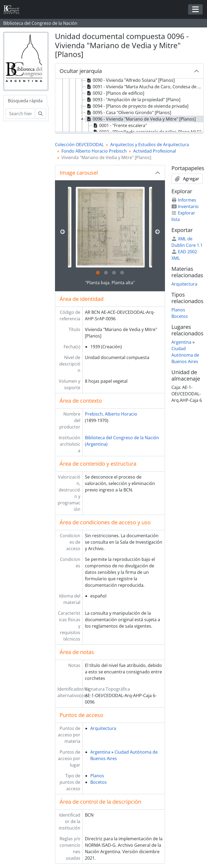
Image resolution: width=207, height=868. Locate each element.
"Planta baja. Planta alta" (110, 283)
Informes (184, 200)
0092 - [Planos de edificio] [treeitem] (115, 93)
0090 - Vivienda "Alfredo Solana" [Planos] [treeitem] (130, 80)
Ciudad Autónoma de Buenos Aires (185, 355)
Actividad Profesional (155, 151)
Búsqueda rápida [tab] (25, 101)
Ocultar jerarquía (81, 71)
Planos (97, 776)
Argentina (100, 752)
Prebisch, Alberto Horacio (111, 414)
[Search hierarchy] (20, 114)
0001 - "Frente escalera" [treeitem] (120, 125)
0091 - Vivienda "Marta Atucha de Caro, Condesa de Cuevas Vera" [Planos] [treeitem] (145, 87)
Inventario (185, 206)
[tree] (129, 106)
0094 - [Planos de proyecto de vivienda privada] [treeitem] (137, 106)
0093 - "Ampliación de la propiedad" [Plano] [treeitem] (133, 100)
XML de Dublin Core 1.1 (187, 242)
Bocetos (99, 782)
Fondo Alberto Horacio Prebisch (94, 151)
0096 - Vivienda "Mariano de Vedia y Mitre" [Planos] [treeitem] (141, 119)
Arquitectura (103, 728)
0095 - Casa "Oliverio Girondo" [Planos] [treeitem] (128, 113)
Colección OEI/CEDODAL (79, 145)
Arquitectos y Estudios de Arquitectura (150, 145)
